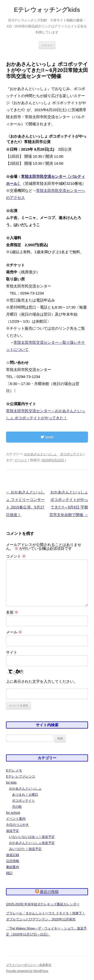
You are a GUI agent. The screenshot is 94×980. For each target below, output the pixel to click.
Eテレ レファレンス (21, 776)
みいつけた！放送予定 (25, 849)
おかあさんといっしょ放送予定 (32, 843)
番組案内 (13, 867)
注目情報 (13, 861)
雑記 (9, 873)
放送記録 (13, 855)
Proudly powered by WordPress (27, 971)
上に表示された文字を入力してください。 (42, 681)
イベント (21, 460)
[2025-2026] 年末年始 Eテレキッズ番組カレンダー (43, 904)
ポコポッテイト (71, 454)
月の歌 (17, 807)
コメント (16, 556)
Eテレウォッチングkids (47, 10)
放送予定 (13, 831)
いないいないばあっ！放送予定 (32, 837)
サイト (12, 652)
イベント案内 (16, 819)
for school (13, 813)
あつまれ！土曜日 (25, 795)
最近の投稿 (49, 892)
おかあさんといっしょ (40, 454)
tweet (47, 437)
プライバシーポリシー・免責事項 (29, 965)
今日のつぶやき (17, 825)
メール (14, 632)
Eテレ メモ (14, 770)
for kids (11, 782)
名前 (12, 612)
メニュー (47, 45)
